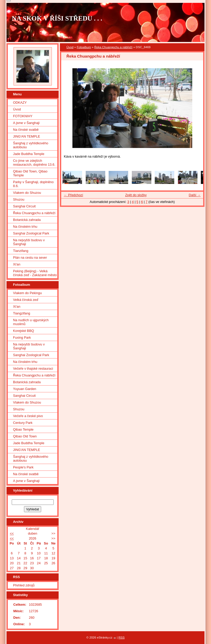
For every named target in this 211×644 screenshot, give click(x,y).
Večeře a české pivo (28, 416)
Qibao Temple (23, 429)
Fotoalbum (84, 47)
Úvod (70, 47)
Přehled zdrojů (24, 585)
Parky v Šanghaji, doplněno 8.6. (33, 184)
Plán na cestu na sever (30, 258)
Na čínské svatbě (26, 130)
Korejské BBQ (23, 331)
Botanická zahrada (27, 220)
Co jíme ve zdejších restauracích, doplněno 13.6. (34, 163)
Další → (195, 195)
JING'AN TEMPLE (27, 136)
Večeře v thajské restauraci (33, 369)
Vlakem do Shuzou (27, 193)
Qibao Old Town (25, 436)
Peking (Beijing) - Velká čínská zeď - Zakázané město (35, 273)
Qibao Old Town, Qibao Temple (30, 173)
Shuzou (19, 199)
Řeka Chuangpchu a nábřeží (113, 47)
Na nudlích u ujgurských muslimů (31, 322)
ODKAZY (20, 103)
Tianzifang (21, 251)
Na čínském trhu (25, 227)
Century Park (23, 423)
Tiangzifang (22, 313)
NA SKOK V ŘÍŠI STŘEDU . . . (57, 18)
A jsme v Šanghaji (26, 123)
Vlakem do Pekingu (27, 293)
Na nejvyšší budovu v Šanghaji (29, 242)
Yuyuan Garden (25, 389)
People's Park (23, 467)
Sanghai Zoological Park (31, 233)
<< (12, 533)
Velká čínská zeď (26, 300)
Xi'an (17, 264)
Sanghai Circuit (24, 206)
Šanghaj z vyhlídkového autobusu (31, 145)
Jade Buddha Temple (29, 154)
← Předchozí (73, 195)
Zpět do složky (136, 195)
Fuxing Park (22, 338)
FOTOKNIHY (23, 116)
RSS (122, 637)
